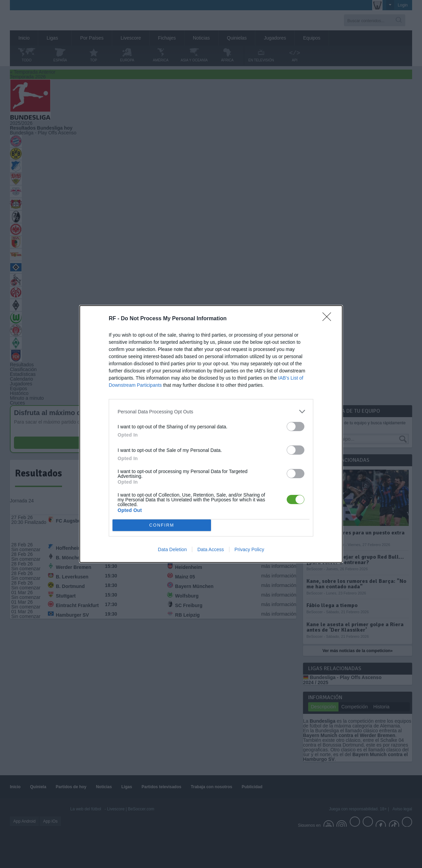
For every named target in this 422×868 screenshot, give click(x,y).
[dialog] (211, 434)
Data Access (211, 549)
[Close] (329, 319)
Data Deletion (172, 549)
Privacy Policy (249, 549)
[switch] (296, 426)
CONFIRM (162, 525)
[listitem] (211, 411)
